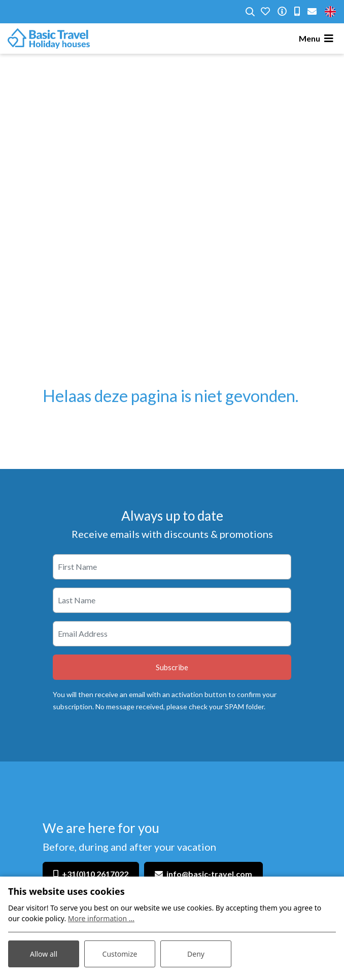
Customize (120, 954)
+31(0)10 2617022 (95, 874)
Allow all (44, 954)
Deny (196, 954)
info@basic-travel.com (209, 874)
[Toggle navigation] (318, 39)
